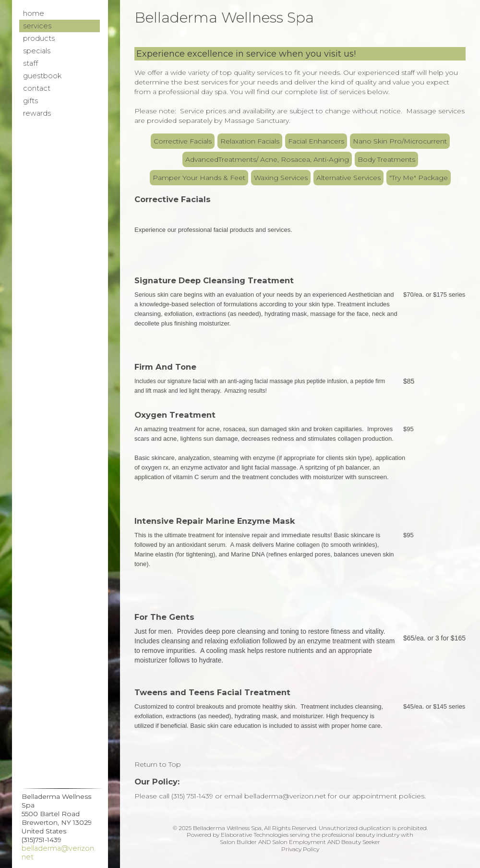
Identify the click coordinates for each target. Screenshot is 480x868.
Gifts (30, 101)
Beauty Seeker (361, 842)
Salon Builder (238, 842)
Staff (30, 63)
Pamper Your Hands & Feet (199, 178)
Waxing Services (281, 178)
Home (34, 13)
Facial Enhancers (316, 141)
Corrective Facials (183, 141)
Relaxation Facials (250, 141)
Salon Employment (299, 842)
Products (39, 38)
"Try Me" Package (419, 178)
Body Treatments (386, 159)
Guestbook (42, 76)
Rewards (37, 113)
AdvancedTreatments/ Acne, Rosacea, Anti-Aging (267, 159)
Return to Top (158, 764)
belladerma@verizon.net (59, 853)
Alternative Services (348, 178)
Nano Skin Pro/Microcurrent (400, 141)
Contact (37, 88)
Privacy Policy (300, 849)
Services (37, 26)
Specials (37, 51)
